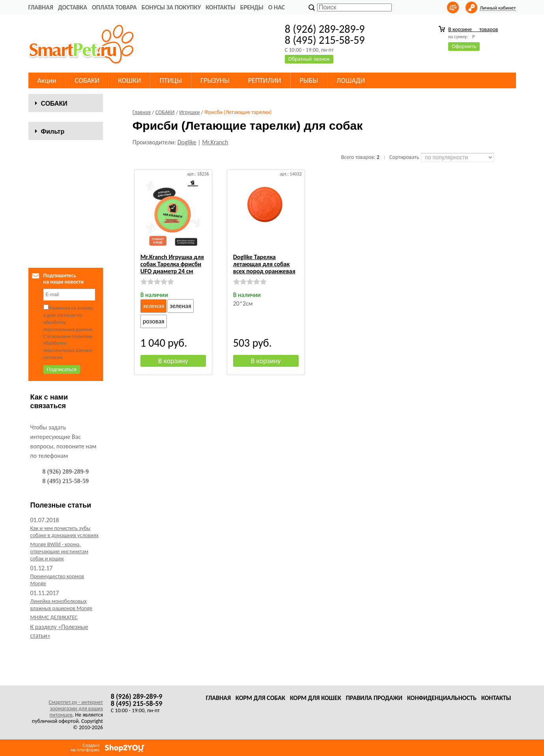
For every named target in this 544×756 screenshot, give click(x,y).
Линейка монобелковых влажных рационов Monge (62, 643)
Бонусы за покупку (171, 7)
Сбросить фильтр (66, 278)
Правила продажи (374, 698)
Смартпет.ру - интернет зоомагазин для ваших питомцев (76, 708)
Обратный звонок (309, 59)
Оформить (464, 46)
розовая (154, 321)
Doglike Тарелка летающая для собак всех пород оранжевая (264, 264)
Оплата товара (114, 7)
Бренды (252, 7)
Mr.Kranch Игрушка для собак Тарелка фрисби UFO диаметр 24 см (172, 264)
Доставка (73, 7)
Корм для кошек (316, 698)
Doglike (187, 142)
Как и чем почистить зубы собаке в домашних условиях (64, 570)
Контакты (221, 7)
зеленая (153, 306)
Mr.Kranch (215, 142)
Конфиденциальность (442, 698)
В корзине (473, 29)
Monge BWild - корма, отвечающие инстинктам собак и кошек (59, 590)
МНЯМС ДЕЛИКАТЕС (54, 656)
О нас (277, 7)
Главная (41, 7)
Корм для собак (260, 698)
